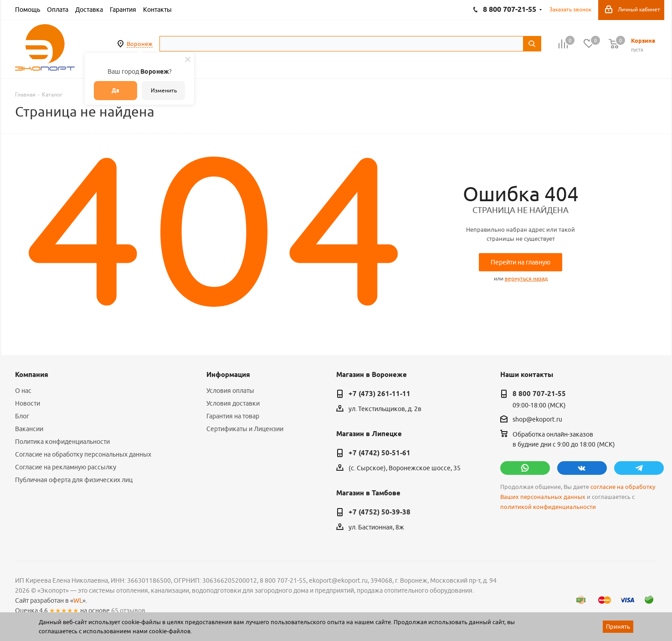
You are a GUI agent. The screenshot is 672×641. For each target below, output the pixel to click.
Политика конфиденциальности (62, 442)
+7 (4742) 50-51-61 (380, 453)
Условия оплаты (230, 391)
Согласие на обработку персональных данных (83, 454)
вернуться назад (526, 278)
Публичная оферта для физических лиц (74, 480)
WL (78, 600)
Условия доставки (233, 403)
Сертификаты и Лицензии (245, 429)
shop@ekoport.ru (537, 420)
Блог (22, 416)
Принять (618, 626)
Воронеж (140, 44)
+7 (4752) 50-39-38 (380, 512)
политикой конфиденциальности (548, 507)
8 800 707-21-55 (539, 394)
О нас (23, 391)
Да (115, 90)
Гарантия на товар (233, 416)
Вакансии (29, 429)
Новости (28, 403)
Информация (228, 375)
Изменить (164, 90)
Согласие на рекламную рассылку (66, 467)
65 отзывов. (129, 610)
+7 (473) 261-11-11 (380, 394)
